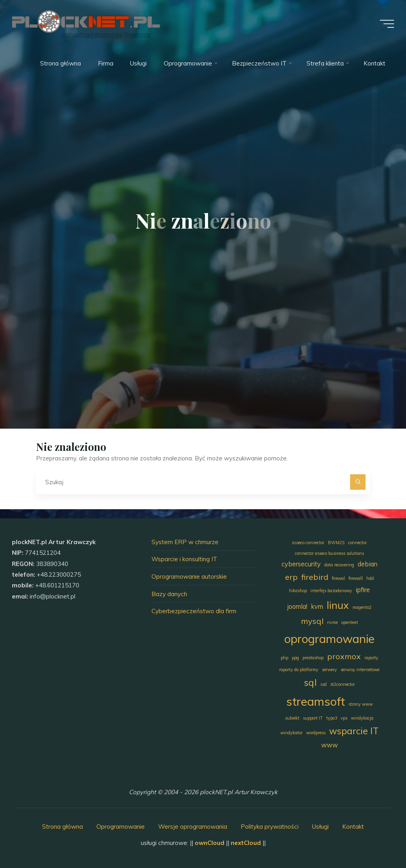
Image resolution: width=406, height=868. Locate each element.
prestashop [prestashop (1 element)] (313, 658)
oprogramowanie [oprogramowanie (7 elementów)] (329, 639)
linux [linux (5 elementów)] (338, 605)
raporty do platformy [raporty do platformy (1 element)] (299, 670)
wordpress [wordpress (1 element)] (316, 733)
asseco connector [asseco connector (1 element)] (308, 543)
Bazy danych (169, 594)
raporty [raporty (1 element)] (371, 658)
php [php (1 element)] (284, 658)
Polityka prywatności (270, 827)
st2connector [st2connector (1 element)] (343, 684)
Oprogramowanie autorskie (189, 576)
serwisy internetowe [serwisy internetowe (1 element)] (360, 670)
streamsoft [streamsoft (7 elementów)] (316, 701)
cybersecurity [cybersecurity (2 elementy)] (301, 564)
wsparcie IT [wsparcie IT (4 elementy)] (354, 731)
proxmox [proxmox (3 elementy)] (344, 656)
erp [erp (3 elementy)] (291, 577)
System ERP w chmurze (185, 542)
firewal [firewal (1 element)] (338, 578)
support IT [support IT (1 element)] (313, 718)
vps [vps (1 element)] (344, 718)
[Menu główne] (387, 24)
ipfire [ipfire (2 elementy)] (363, 590)
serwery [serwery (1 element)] (329, 670)
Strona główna (62, 827)
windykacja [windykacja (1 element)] (362, 718)
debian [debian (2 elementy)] (368, 564)
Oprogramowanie (121, 827)
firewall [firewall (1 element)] (356, 578)
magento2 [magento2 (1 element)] (362, 607)
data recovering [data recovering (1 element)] (339, 565)
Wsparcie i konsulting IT (184, 559)
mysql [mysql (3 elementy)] (312, 621)
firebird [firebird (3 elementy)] (315, 577)
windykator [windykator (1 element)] (291, 733)
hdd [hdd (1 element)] (370, 578)
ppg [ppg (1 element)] (295, 658)
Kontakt (353, 827)
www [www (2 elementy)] (329, 745)
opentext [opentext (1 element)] (350, 622)
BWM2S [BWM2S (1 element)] (336, 543)
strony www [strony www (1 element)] (361, 704)
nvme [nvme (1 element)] (332, 622)
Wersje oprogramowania (193, 827)
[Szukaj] (358, 482)
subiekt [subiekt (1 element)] (292, 718)
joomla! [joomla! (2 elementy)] (297, 606)
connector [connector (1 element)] (357, 543)
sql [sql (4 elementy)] (310, 682)
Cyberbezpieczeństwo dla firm (194, 611)
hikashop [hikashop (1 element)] (298, 591)
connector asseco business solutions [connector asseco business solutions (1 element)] (329, 553)
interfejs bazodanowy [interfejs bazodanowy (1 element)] (331, 591)
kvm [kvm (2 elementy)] (317, 606)
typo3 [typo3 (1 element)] (332, 718)
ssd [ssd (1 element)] (324, 684)
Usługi (320, 827)
